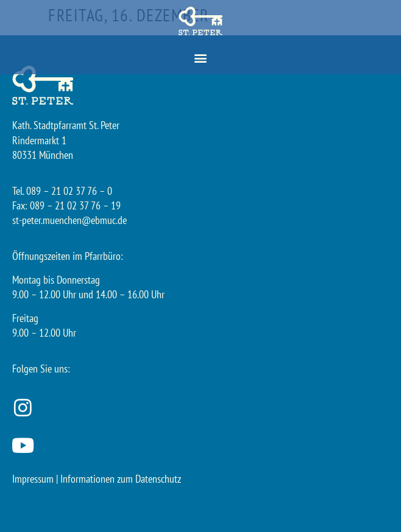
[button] (201, 58)
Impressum (33, 479)
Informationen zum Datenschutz (121, 479)
